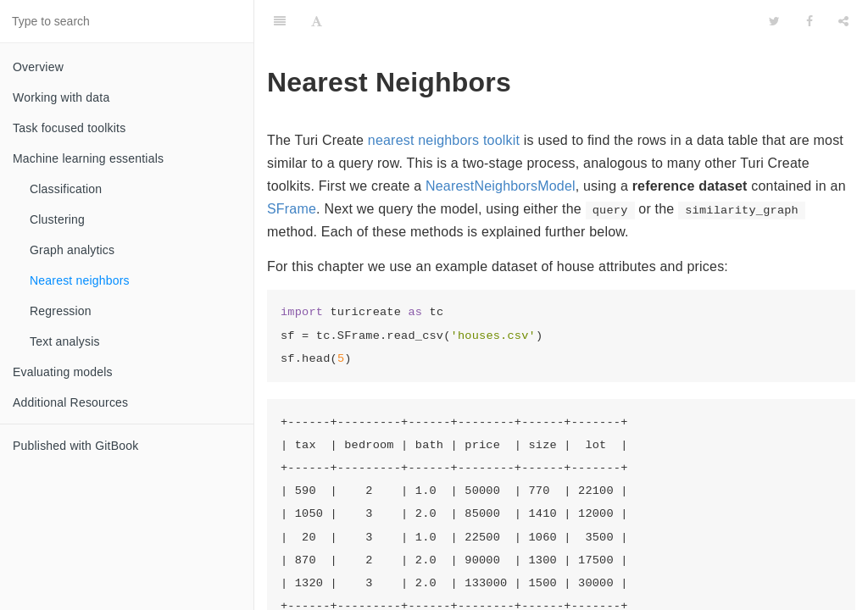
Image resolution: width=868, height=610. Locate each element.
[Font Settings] (317, 21)
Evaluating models (63, 372)
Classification (66, 189)
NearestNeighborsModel (501, 186)
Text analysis (65, 341)
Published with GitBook (75, 446)
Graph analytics (72, 250)
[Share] (843, 21)
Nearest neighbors (80, 280)
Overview (38, 67)
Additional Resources (70, 402)
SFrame (292, 209)
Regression (61, 311)
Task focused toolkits (69, 128)
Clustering (57, 219)
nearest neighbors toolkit (444, 140)
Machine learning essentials (88, 158)
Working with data (61, 97)
